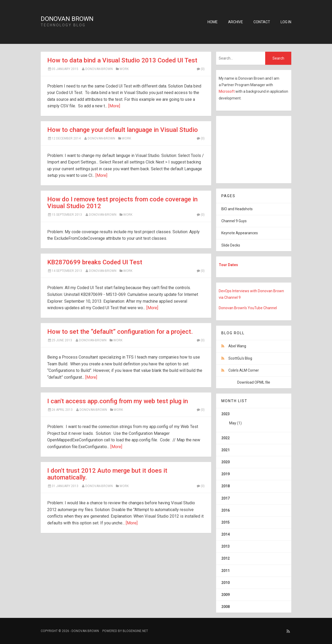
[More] (114, 106)
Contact (262, 22)
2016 (226, 510)
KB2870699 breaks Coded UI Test (95, 262)
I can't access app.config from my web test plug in (118, 401)
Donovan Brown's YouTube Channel (248, 308)
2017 (226, 498)
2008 (226, 607)
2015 (226, 522)
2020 (226, 462)
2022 (226, 438)
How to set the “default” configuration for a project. (120, 332)
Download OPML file (254, 382)
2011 (226, 571)
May (233, 423)
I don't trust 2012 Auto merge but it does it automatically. (107, 474)
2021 (226, 450)
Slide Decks (231, 245)
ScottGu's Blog (240, 358)
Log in (286, 22)
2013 (226, 546)
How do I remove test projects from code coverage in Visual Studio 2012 (122, 203)
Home (213, 22)
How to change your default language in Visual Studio (123, 130)
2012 (226, 558)
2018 (226, 486)
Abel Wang (237, 346)
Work (124, 69)
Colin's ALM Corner (244, 370)
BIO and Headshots (237, 209)
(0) (200, 69)
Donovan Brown (67, 19)
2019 (226, 474)
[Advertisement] (249, 149)
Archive (236, 22)
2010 (226, 583)
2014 (226, 534)
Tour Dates (228, 265)
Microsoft (227, 91)
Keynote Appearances (240, 233)
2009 (226, 595)
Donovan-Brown (99, 69)
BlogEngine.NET (135, 631)
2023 (254, 420)
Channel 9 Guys (234, 221)
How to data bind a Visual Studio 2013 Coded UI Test (122, 60)
